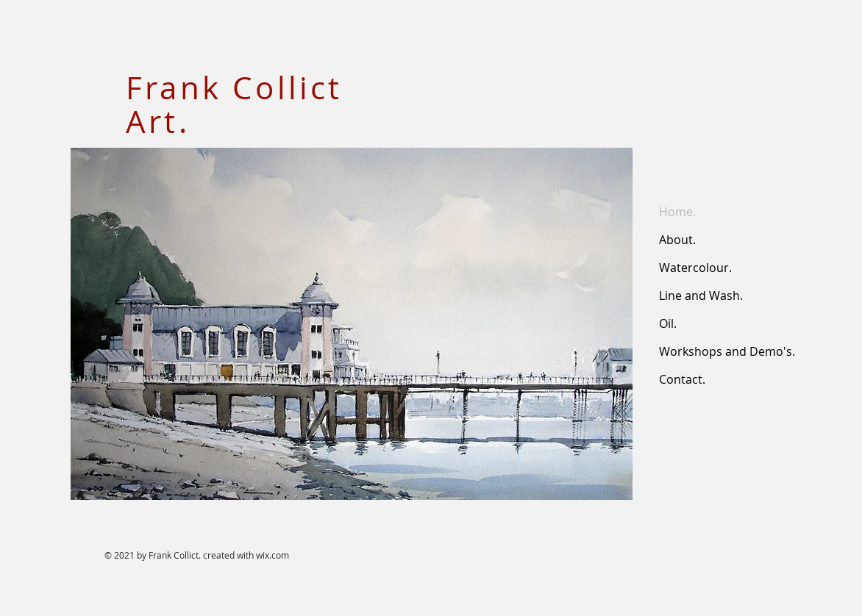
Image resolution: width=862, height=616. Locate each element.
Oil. (668, 323)
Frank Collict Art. (234, 104)
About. (677, 240)
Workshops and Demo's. (727, 351)
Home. (677, 212)
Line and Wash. (701, 296)
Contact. (682, 379)
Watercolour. (695, 268)
